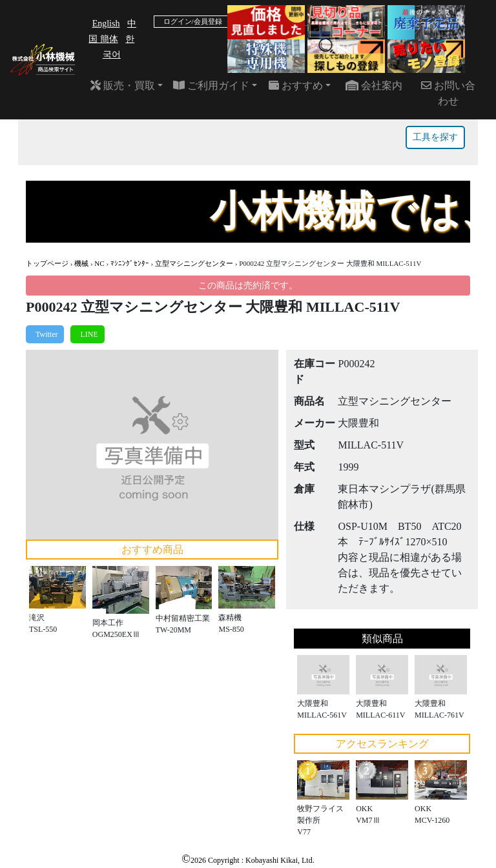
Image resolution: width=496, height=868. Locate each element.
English (106, 24)
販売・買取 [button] (123, 86)
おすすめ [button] (296, 86)
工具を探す (435, 137)
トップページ (47, 263)
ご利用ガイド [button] (211, 86)
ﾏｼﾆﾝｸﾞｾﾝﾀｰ (130, 263)
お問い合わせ (448, 93)
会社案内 (374, 86)
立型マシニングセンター (194, 263)
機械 (81, 263)
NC (99, 263)
